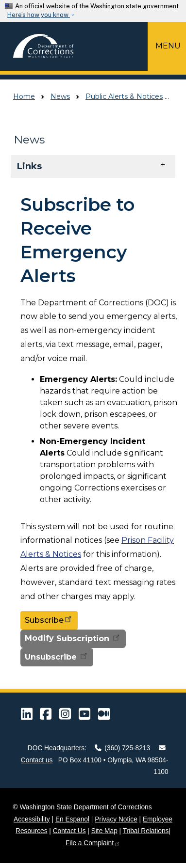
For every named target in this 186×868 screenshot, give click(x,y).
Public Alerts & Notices (124, 96)
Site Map (104, 831)
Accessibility (32, 819)
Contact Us (69, 831)
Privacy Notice (116, 819)
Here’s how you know (39, 15)
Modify (73, 639)
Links (29, 166)
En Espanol (72, 819)
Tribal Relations (146, 831)
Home (24, 96)
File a (93, 843)
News (60, 96)
